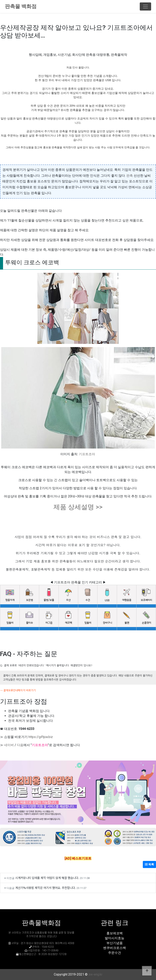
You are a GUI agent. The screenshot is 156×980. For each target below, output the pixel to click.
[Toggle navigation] (145, 6)
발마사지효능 (115, 938)
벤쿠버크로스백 (115, 948)
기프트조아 (87, 454)
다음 (20, 745)
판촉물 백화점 (21, 6)
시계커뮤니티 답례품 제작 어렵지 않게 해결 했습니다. (47, 878)
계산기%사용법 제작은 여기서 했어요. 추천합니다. (45, 888)
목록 (149, 864)
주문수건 (115, 953)
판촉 (130, 176)
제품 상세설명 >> (78, 507)
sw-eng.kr (95, 974)
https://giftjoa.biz (41, 737)
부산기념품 (115, 943)
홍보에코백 (115, 933)
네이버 (9, 745)
